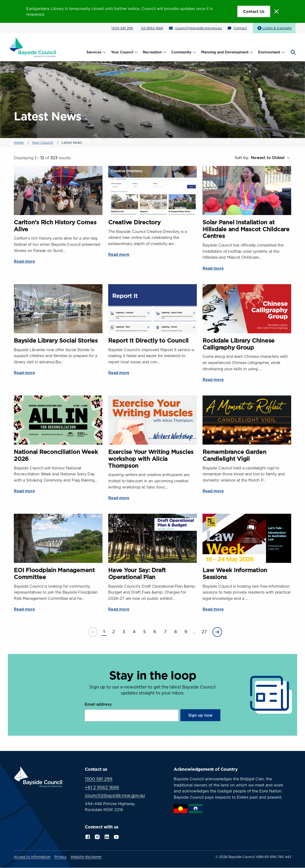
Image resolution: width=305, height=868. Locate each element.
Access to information (32, 857)
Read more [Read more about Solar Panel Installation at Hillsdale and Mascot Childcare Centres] (213, 268)
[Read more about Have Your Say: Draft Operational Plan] (152, 538)
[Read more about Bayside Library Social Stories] (58, 309)
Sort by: (242, 158)
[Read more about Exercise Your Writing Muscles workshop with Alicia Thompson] (152, 420)
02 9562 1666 (152, 28)
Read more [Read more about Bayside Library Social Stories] (24, 373)
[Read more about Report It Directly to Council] (152, 309)
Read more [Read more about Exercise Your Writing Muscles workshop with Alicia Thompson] (119, 498)
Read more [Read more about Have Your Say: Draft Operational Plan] (119, 609)
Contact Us (254, 11)
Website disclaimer (86, 857)
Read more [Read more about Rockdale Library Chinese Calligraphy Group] (213, 380)
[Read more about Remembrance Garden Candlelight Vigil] (247, 420)
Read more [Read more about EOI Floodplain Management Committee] (24, 609)
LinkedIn (107, 836)
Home (19, 142)
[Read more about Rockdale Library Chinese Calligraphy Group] (247, 309)
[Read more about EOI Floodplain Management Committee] (58, 538)
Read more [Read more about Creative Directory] (119, 254)
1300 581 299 (122, 28)
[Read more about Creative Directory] (152, 190)
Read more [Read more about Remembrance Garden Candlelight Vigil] (213, 491)
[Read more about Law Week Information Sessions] (247, 538)
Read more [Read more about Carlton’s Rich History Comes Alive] (24, 261)
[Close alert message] (276, 11)
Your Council (43, 142)
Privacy (60, 857)
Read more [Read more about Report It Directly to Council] (119, 373)
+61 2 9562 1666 (102, 787)
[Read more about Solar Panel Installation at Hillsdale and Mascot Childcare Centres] (247, 190)
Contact (240, 28)
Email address (98, 704)
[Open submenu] (104, 52)
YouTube (117, 836)
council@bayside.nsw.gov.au (198, 28)
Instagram (97, 836)
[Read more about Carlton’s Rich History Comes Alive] (58, 190)
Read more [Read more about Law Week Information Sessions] (213, 609)
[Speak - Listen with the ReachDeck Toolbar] (274, 28)
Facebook (88, 836)
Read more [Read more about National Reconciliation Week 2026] (24, 491)
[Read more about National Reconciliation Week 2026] (58, 420)
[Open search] (293, 52)
